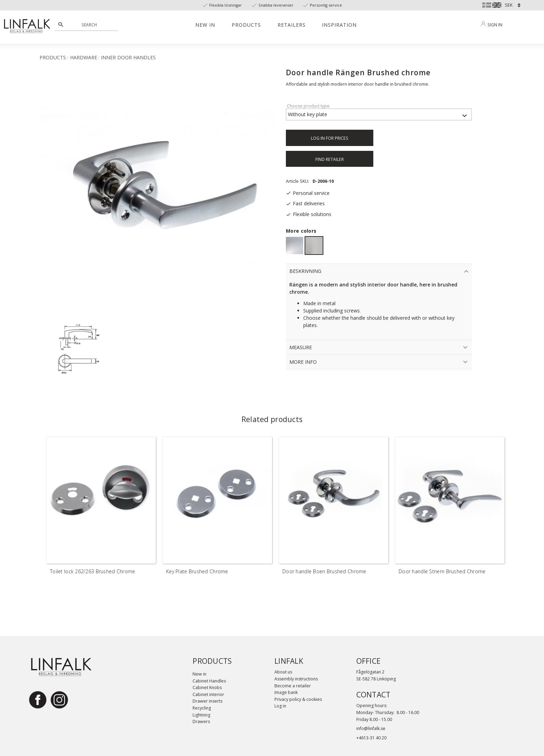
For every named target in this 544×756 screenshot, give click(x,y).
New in (199, 674)
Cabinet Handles (209, 681)
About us (283, 672)
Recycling (202, 708)
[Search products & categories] (90, 25)
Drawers (201, 721)
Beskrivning (305, 271)
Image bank (286, 692)
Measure (301, 347)
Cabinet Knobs (207, 688)
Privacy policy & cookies (298, 699)
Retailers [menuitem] (292, 25)
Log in (280, 706)
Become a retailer (293, 686)
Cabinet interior (208, 694)
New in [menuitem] (205, 25)
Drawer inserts (207, 701)
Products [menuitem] (246, 25)
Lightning (201, 715)
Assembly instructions (296, 679)
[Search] (61, 25)
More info (303, 362)
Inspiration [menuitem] (339, 25)
